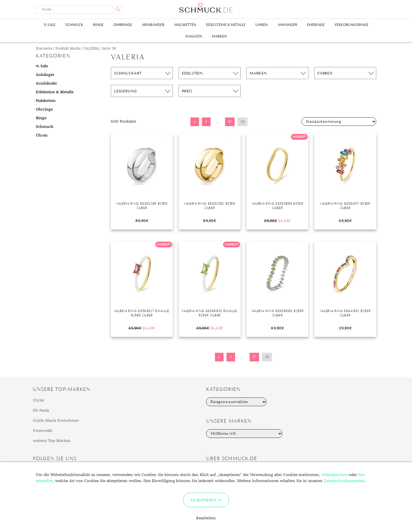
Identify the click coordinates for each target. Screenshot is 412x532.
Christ (39, 400)
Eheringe (316, 25)
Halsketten (185, 25)
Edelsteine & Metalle (226, 25)
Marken (219, 36)
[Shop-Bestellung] (339, 122)
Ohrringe (123, 25)
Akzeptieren (203, 500)
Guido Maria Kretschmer (56, 421)
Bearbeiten (206, 518)
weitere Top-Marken (52, 441)
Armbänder (153, 25)
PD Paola (41, 410)
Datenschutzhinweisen (344, 481)
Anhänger (287, 25)
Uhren (262, 25)
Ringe (98, 25)
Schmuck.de (206, 8)
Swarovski (43, 431)
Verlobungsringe (351, 25)
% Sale (50, 25)
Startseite (44, 49)
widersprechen (334, 475)
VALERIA (91, 49)
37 (230, 122)
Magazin (194, 36)
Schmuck (74, 25)
